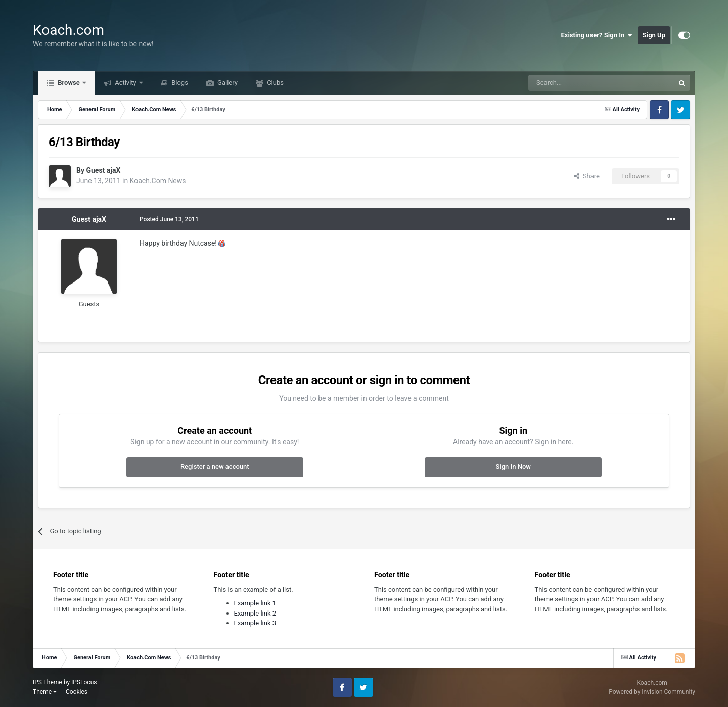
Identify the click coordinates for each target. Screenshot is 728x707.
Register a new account (215, 467)
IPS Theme (48, 682)
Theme (45, 692)
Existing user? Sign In (597, 35)
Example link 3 (255, 623)
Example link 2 (255, 613)
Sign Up (654, 35)
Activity (126, 83)
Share (587, 176)
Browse (69, 83)
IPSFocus (84, 682)
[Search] (577, 83)
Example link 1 (255, 603)
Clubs (275, 83)
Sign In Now (513, 467)
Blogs (179, 83)
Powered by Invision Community (652, 692)
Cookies (77, 692)
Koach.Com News (158, 181)
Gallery (227, 83)
